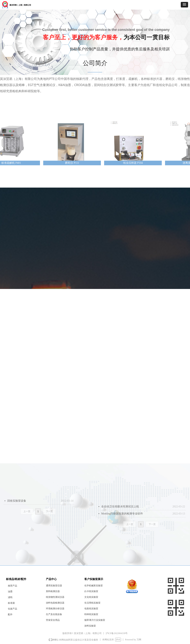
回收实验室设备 (17, 501)
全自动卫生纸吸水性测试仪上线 (120, 507)
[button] (184, 5)
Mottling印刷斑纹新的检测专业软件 (122, 514)
